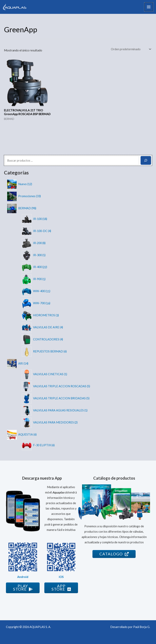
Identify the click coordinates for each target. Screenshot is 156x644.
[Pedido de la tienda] (131, 49)
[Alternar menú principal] (149, 7)
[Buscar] (146, 160)
